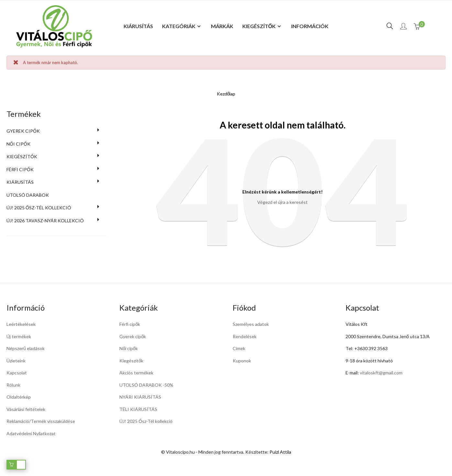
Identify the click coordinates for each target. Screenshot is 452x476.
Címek (239, 348)
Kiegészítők (22, 156)
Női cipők (18, 144)
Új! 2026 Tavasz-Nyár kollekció (45, 221)
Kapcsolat (17, 373)
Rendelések (245, 336)
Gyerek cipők (23, 131)
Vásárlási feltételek (26, 409)
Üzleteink (16, 361)
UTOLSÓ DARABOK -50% (146, 385)
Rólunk (13, 385)
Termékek (24, 114)
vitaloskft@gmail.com (381, 373)
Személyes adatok (251, 324)
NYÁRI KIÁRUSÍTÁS (140, 397)
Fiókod (244, 308)
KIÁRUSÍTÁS (20, 182)
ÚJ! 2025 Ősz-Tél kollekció (39, 208)
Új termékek (19, 336)
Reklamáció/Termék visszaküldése (41, 421)
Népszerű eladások (26, 348)
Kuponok (242, 361)
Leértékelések (21, 324)
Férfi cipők (20, 169)
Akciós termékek (136, 373)
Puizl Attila (280, 452)
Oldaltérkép (19, 397)
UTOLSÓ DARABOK (28, 195)
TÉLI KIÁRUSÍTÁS (138, 409)
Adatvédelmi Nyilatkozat (31, 433)
